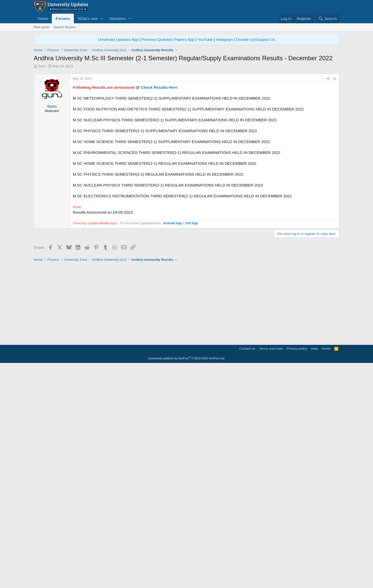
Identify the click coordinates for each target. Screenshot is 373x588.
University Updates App (118, 39)
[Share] (328, 151)
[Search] (328, 18)
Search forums (65, 27)
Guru (42, 66)
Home (43, 18)
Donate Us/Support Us (256, 39)
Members (117, 18)
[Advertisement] (187, 107)
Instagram (224, 39)
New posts (42, 27)
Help (315, 571)
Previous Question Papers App (168, 39)
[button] (102, 18)
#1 (335, 151)
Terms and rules (271, 571)
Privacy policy (297, 571)
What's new (88, 18)
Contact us (247, 571)
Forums (63, 18)
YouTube (205, 39)
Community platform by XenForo (187, 581)
